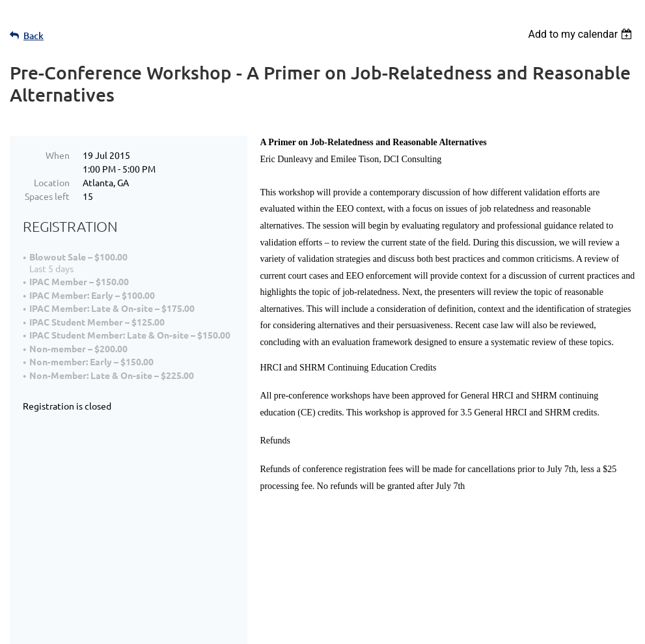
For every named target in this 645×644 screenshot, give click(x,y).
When (58, 155)
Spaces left (47, 196)
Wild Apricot (480, 627)
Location (52, 182)
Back (34, 35)
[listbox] (582, 34)
